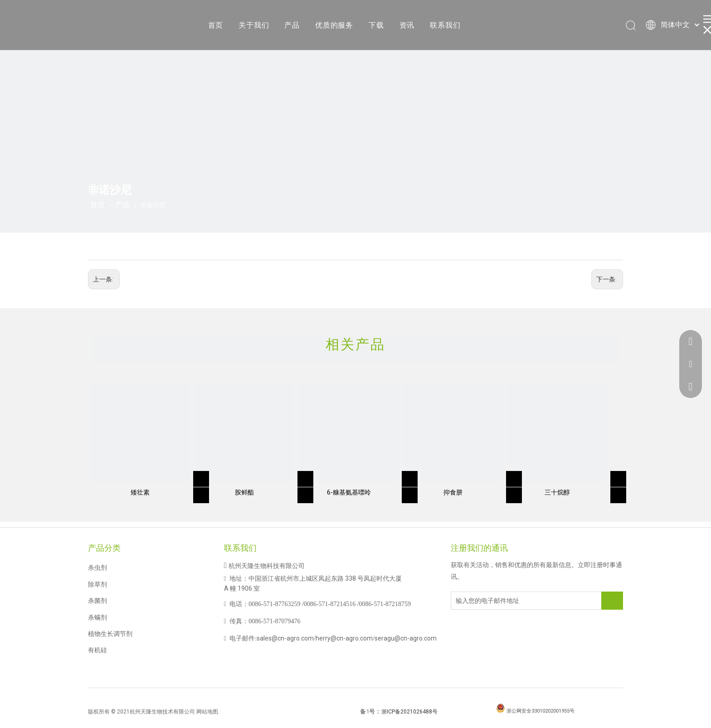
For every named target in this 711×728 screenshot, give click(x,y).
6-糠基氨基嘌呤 (349, 492)
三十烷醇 (557, 492)
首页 (216, 25)
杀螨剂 (97, 617)
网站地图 (207, 712)
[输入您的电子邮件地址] (487, 601)
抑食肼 (453, 492)
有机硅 (97, 650)
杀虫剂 (97, 568)
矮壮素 (140, 492)
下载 (376, 25)
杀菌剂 (97, 601)
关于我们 (254, 25)
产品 (292, 25)
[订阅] (612, 601)
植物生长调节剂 (110, 634)
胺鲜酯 (244, 492)
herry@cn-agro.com (344, 638)
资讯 (407, 25)
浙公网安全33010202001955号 (541, 711)
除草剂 (97, 584)
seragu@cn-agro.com (406, 638)
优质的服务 (334, 25)
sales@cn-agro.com (285, 638)
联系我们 (445, 25)
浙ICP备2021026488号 (409, 712)
